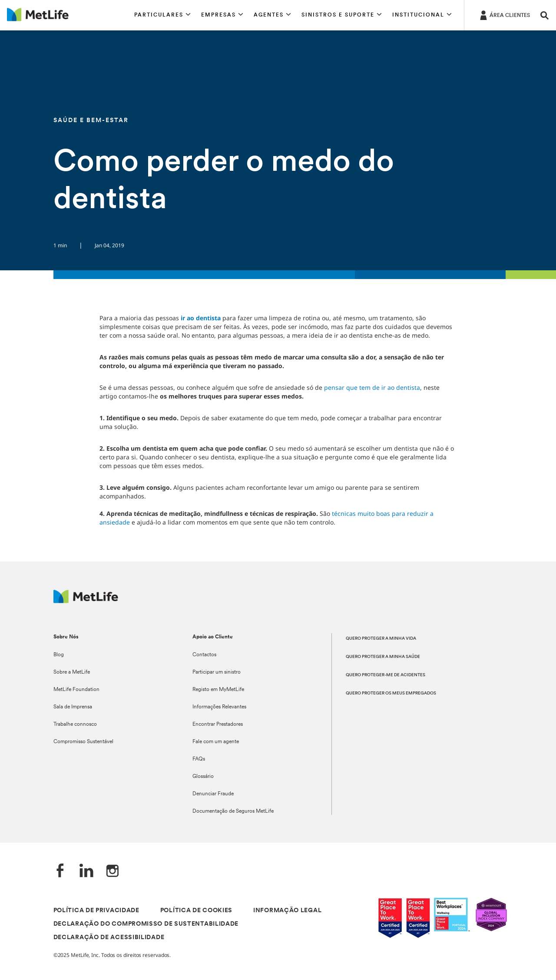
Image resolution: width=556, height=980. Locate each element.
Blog (59, 655)
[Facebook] (60, 872)
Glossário (203, 777)
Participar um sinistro (217, 672)
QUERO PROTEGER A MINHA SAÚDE (383, 657)
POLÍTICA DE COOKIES (196, 911)
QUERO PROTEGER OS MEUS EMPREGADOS (391, 693)
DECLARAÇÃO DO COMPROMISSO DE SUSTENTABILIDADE (146, 924)
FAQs (199, 759)
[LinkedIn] (86, 872)
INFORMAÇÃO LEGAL (287, 911)
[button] (162, 15)
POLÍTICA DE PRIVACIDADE (96, 911)
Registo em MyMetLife (218, 690)
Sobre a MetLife (72, 672)
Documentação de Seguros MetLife (233, 811)
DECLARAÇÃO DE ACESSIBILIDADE (109, 938)
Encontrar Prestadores (218, 724)
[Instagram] (113, 872)
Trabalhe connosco (75, 724)
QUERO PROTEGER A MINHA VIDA (381, 639)
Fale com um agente (216, 742)
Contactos (204, 655)
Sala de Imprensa (73, 707)
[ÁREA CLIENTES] (504, 15)
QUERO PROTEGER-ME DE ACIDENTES (386, 675)
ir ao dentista (201, 318)
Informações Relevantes (219, 707)
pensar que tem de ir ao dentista (372, 387)
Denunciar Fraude (213, 794)
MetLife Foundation (76, 690)
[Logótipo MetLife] (86, 601)
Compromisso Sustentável (83, 742)
